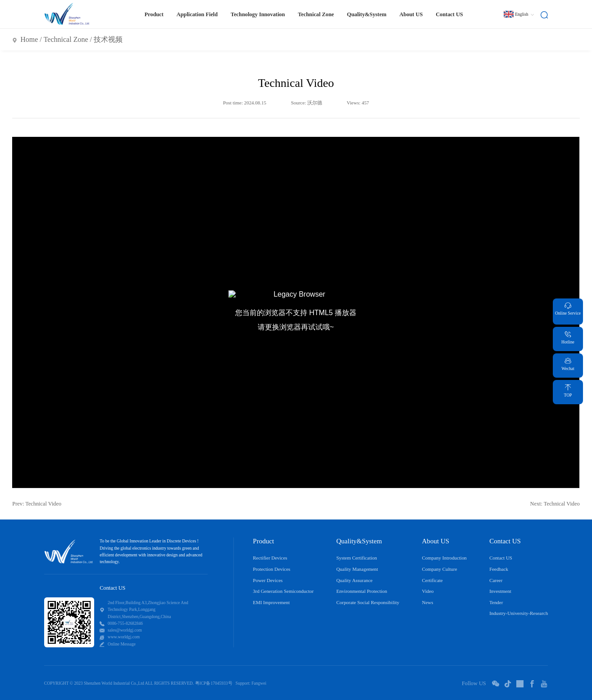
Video (428, 591)
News (428, 602)
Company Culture (440, 569)
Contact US (449, 14)
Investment (500, 591)
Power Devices (268, 580)
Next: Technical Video (555, 504)
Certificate (433, 580)
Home (29, 39)
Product (154, 14)
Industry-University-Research (519, 613)
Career (496, 580)
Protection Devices (271, 569)
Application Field (197, 14)
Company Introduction (444, 558)
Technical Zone (316, 14)
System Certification (356, 558)
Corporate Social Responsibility (368, 602)
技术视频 (108, 39)
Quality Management (357, 569)
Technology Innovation (258, 14)
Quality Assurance (354, 580)
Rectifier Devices (270, 558)
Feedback (499, 569)
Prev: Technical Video (37, 504)
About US (411, 14)
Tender (496, 602)
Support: (243, 683)
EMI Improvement (271, 602)
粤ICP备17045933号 (214, 683)
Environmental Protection (362, 591)
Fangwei (259, 683)
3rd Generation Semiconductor (283, 591)
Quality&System (367, 14)
